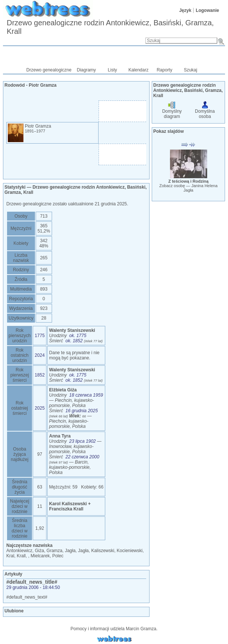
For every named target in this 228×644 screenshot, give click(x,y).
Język (185, 10)
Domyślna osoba (205, 111)
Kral (10, 556)
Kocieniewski (130, 551)
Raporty (164, 70)
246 (44, 270)
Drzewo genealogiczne (49, 70)
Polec (58, 556)
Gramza (54, 551)
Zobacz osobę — (188, 188)
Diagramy (86, 70)
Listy (113, 70)
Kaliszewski (103, 551)
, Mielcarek (39, 556)
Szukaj (190, 70)
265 (44, 258)
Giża (40, 551)
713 (44, 216)
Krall (21, 556)
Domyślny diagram (172, 111)
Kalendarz (138, 70)
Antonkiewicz (19, 551)
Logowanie (207, 10)
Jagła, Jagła (77, 551)
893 (44, 289)
